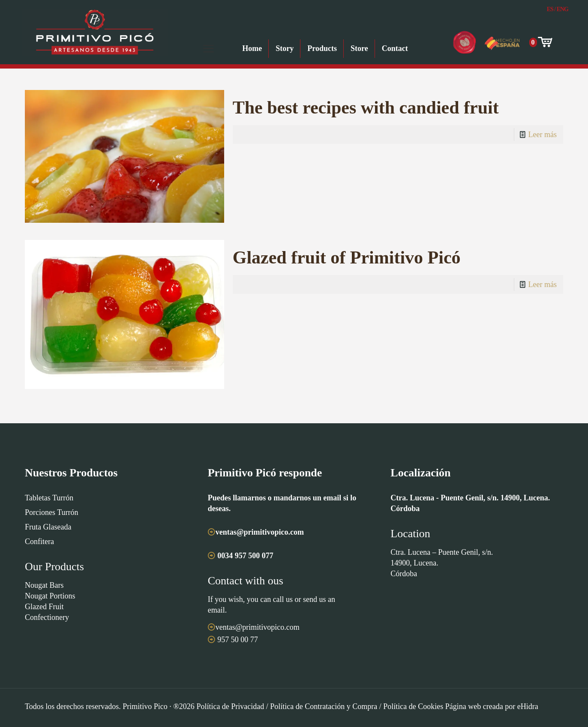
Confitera (39, 542)
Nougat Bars (44, 585)
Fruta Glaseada (48, 527)
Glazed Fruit (44, 607)
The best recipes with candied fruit (366, 108)
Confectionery (47, 617)
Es (550, 9)
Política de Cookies (413, 706)
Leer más (543, 135)
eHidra (528, 706)
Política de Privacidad (230, 706)
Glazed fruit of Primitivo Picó (347, 257)
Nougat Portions (50, 596)
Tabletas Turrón (49, 498)
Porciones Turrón (52, 512)
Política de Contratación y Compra (324, 706)
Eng (562, 9)
